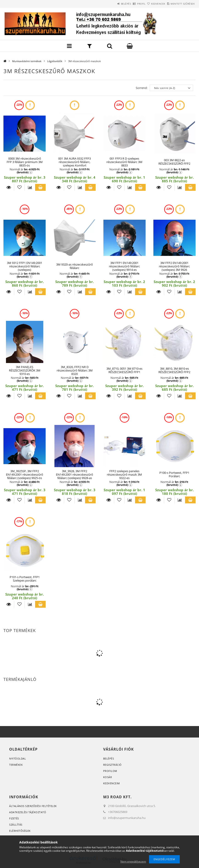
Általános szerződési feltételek (33, 806)
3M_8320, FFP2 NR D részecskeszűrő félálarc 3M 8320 (75, 370)
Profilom (110, 771)
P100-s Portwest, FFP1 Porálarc (174, 474)
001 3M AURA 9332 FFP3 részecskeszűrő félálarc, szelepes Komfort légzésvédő (75, 164)
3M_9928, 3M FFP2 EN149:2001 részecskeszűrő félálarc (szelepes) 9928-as (75, 475)
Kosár (108, 777)
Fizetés (14, 818)
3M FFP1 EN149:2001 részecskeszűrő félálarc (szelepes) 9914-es (124, 266)
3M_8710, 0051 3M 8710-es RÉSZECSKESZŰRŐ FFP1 (124, 370)
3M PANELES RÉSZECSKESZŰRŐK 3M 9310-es (25, 370)
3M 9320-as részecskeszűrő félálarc (75, 266)
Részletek (9, 187)
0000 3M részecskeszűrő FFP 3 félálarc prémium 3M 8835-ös (25, 162)
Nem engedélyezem (133, 861)
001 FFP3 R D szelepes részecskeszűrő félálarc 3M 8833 (124, 162)
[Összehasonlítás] (30, 187)
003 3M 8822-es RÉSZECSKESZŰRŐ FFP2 (174, 162)
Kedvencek (151, 4)
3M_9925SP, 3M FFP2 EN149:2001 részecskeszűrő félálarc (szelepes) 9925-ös (25, 475)
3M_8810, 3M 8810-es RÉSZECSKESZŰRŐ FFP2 (174, 370)
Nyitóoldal (18, 758)
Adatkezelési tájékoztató (28, 812)
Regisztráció (112, 765)
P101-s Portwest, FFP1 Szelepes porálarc (25, 579)
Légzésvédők (55, 61)
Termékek (16, 765)
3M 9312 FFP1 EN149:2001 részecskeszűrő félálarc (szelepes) (25, 266)
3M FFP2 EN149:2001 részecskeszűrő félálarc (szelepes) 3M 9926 (174, 266)
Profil (128, 4)
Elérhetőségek (20, 831)
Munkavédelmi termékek (27, 61)
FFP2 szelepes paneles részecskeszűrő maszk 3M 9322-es (124, 475)
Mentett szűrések (180, 4)
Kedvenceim (112, 783)
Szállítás (16, 825)
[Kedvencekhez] (19, 187)
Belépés (108, 4)
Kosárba (40, 187)
